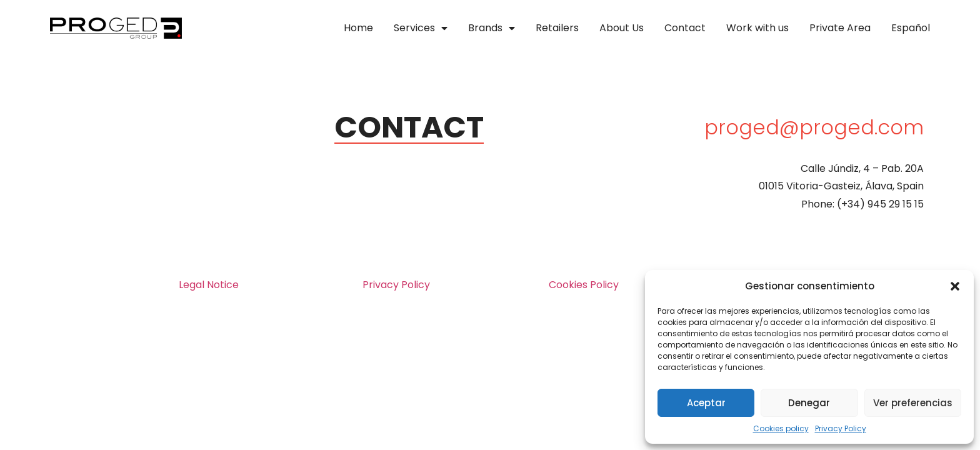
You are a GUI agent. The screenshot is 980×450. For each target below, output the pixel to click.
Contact (685, 28)
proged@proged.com (814, 127)
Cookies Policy (584, 285)
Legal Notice (209, 285)
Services (421, 28)
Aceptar (706, 403)
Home (358, 28)
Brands (492, 28)
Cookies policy (781, 428)
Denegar (809, 403)
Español (911, 28)
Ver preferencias (913, 403)
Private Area (840, 28)
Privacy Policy (841, 428)
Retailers (557, 28)
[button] (955, 286)
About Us (622, 28)
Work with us (757, 28)
